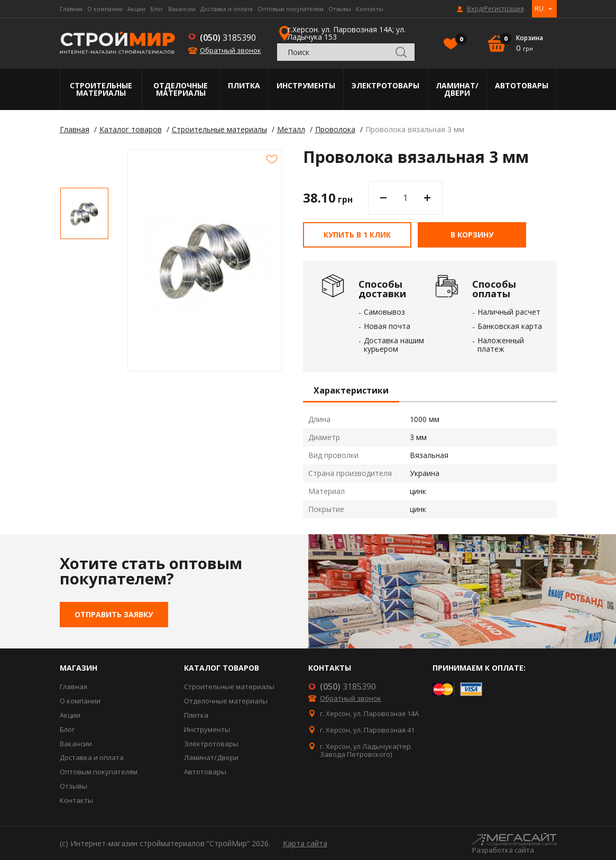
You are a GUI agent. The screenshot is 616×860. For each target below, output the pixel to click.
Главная (71, 9)
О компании (105, 9)
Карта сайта (305, 843)
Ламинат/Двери (457, 89)
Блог (157, 9)
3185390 (228, 38)
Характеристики (351, 391)
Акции (136, 9)
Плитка (244, 85)
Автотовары (522, 85)
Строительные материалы (101, 89)
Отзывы (340, 9)
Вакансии (182, 9)
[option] (84, 213)
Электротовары (385, 85)
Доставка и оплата (227, 9)
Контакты (370, 9)
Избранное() (458, 40)
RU (539, 8)
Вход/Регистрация (495, 9)
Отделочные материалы (181, 89)
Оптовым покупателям (291, 9)
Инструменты (306, 85)
